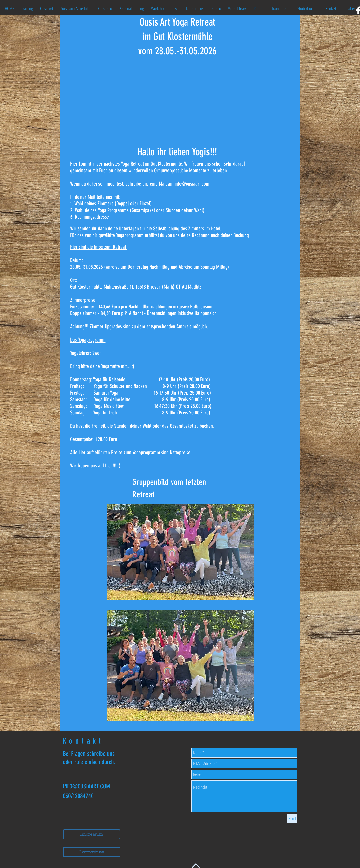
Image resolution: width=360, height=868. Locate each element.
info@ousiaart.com (192, 184)
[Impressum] (92, 834)
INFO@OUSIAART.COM (86, 786)
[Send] (292, 819)
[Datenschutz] (92, 852)
